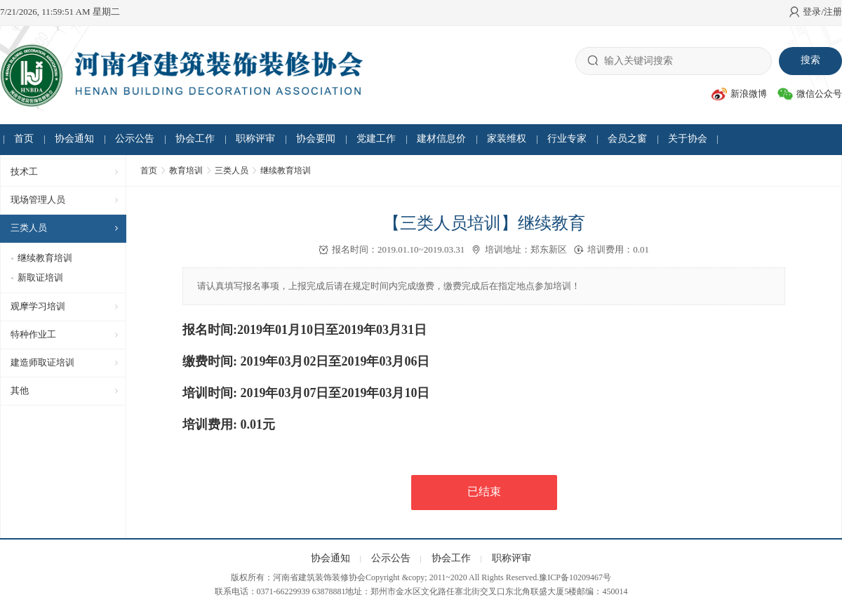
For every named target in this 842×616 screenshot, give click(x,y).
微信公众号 (810, 94)
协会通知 (74, 139)
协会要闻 (316, 139)
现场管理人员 (38, 200)
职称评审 (255, 139)
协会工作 (195, 139)
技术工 (24, 172)
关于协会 (688, 139)
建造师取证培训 (42, 362)
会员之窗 (627, 139)
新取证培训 (40, 277)
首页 (24, 139)
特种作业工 (33, 334)
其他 (20, 390)
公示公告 (135, 139)
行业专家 (567, 139)
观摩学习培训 (38, 306)
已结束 (484, 491)
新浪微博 (739, 94)
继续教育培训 (45, 258)
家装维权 (507, 139)
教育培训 (186, 170)
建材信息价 (441, 139)
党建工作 (376, 139)
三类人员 (29, 228)
